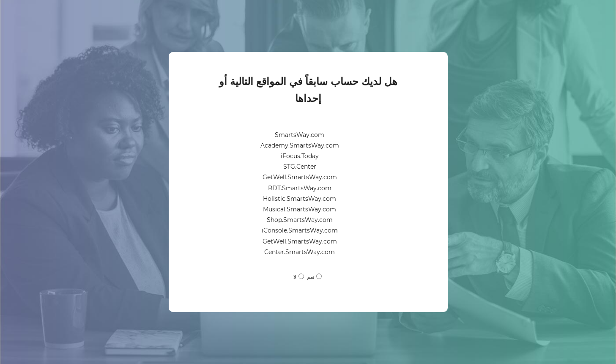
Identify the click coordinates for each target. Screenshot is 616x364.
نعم (311, 277)
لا (295, 277)
